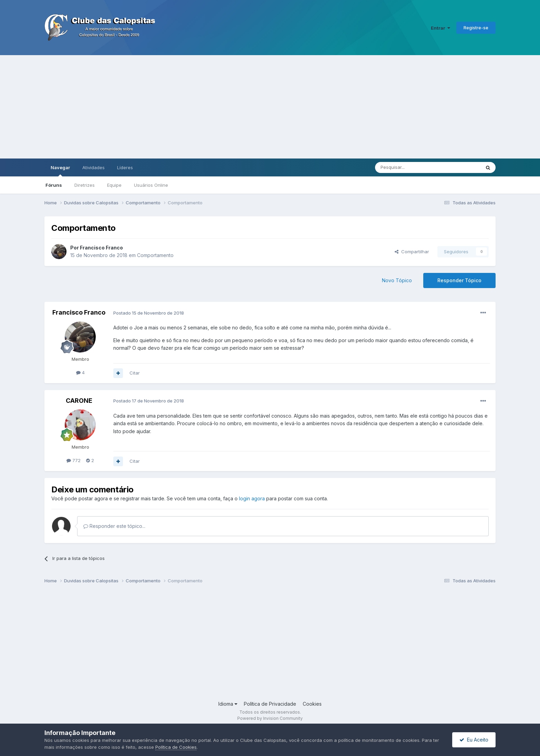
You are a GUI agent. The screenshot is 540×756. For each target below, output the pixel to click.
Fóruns (54, 185)
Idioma (228, 704)
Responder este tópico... (114, 526)
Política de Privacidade (270, 704)
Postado (149, 313)
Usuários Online (151, 185)
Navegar (60, 171)
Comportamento (155, 255)
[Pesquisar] (409, 167)
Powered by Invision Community (270, 718)
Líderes (125, 167)
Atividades (94, 167)
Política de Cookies (176, 747)
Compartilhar (412, 252)
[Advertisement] (270, 107)
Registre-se (476, 28)
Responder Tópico (459, 280)
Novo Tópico (397, 280)
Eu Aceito (474, 740)
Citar (135, 373)
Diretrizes (85, 185)
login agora (252, 498)
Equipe (114, 185)
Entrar (440, 28)
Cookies (312, 704)
